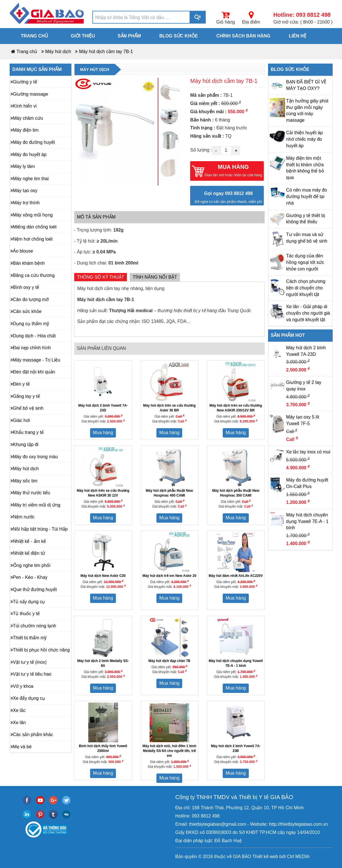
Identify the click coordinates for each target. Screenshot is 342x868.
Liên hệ (298, 36)
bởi (282, 857)
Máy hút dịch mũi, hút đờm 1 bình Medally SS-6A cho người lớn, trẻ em (169, 751)
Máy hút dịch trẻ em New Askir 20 (169, 576)
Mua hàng (103, 433)
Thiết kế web (265, 857)
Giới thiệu (83, 36)
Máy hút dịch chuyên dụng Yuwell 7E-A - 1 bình (307, 521)
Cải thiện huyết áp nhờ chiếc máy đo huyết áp (304, 139)
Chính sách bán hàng (243, 36)
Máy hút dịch (58, 52)
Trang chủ (35, 36)
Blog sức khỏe (179, 36)
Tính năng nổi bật (155, 277)
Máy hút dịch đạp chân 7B (169, 661)
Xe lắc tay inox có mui (308, 452)
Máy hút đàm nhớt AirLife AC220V (236, 576)
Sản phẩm (129, 36)
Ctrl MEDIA (298, 857)
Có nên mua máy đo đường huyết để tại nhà (307, 196)
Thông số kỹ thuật (101, 277)
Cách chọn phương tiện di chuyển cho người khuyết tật (306, 288)
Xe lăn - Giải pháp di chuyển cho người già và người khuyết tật (308, 313)
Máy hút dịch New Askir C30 (103, 576)
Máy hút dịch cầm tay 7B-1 (106, 52)
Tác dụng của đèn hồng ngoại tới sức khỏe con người (305, 262)
